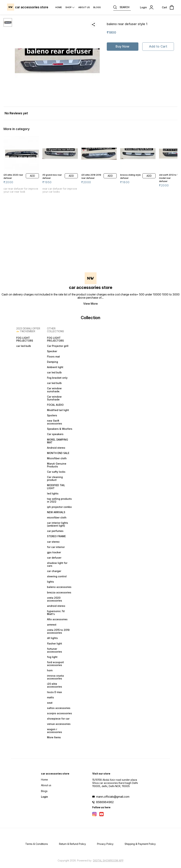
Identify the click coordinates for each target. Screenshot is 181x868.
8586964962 (105, 802)
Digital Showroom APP (108, 860)
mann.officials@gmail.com (113, 797)
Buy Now (122, 46)
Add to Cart (158, 46)
